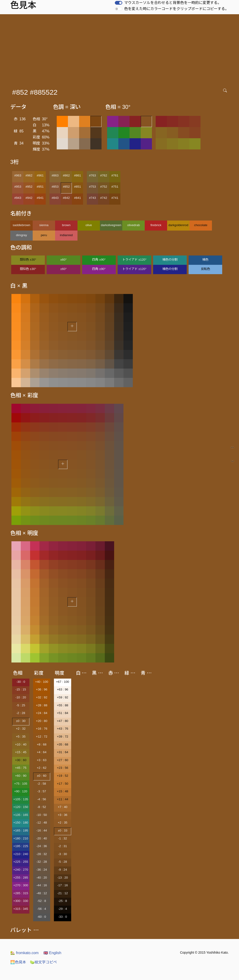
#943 (18, 198)
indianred (66, 235)
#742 (104, 198)
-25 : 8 (63, 901)
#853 (55, 187)
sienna (44, 225)
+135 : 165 (21, 815)
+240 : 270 (21, 870)
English (52, 953)
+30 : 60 (21, 760)
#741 (115, 198)
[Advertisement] (120, 49)
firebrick (156, 225)
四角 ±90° (99, 260)
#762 (104, 175)
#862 (66, 175)
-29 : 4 (63, 909)
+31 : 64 (63, 752)
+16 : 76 (42, 729)
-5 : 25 (21, 705)
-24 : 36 (42, 846)
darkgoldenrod (178, 225)
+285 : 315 (21, 893)
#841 (77, 198)
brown (66, 225)
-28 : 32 (42, 854)
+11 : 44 (63, 799)
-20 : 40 (42, 838)
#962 (29, 175)
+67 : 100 (63, 682)
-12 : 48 (42, 823)
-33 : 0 (63, 917)
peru (44, 235)
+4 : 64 (42, 752)
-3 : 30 (63, 854)
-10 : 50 (42, 815)
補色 (205, 260)
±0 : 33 (63, 830)
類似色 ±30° (28, 260)
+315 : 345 (21, 909)
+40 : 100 (42, 682)
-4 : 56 (42, 799)
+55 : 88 (63, 705)
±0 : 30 (21, 721)
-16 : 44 (42, 830)
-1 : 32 (63, 838)
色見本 (18, 962)
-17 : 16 (62, 885)
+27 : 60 (63, 760)
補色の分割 (170, 260)
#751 (115, 187)
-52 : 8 (42, 901)
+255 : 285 (21, 878)
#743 (92, 198)
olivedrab (134, 225)
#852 (66, 187)
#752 (104, 187)
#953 (18, 187)
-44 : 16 (42, 885)
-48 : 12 (42, 893)
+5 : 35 (21, 737)
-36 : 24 (42, 870)
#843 (55, 198)
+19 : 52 (63, 776)
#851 (77, 187)
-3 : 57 (42, 791)
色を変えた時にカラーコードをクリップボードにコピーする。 (176, 9)
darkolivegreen (111, 225)
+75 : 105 (21, 784)
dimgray (21, 235)
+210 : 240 (21, 854)
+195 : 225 (21, 846)
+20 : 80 (42, 721)
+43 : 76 (63, 729)
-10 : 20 (21, 697)
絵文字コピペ (43, 962)
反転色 (206, 269)
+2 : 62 (42, 768)
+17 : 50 (63, 784)
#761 (115, 175)
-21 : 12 (62, 893)
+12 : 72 (42, 737)
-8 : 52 (42, 807)
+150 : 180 (21, 823)
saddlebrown (21, 225)
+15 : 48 (63, 791)
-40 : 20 (42, 878)
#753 (92, 187)
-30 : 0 (21, 682)
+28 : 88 (42, 705)
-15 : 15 (21, 689)
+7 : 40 (62, 807)
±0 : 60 (42, 776)
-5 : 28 (63, 862)
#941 (40, 198)
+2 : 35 (62, 823)
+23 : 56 (63, 768)
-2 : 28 (21, 713)
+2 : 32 (21, 729)
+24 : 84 (42, 713)
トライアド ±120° (134, 260)
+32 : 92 (42, 697)
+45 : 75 (21, 768)
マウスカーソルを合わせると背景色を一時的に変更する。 (173, 3)
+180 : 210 (21, 838)
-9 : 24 (63, 870)
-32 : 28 (42, 862)
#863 (55, 175)
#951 (40, 187)
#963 (18, 175)
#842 (66, 198)
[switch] (119, 3)
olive (89, 225)
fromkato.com (24, 953)
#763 (92, 175)
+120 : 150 (21, 807)
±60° (63, 260)
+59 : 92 (63, 697)
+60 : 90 (21, 776)
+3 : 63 (42, 760)
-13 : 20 (62, 878)
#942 (29, 198)
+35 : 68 (63, 744)
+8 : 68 (42, 744)
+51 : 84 (63, 713)
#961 (40, 175)
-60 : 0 (42, 917)
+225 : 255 (21, 862)
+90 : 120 (21, 791)
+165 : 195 (21, 830)
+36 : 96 (42, 689)
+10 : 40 (21, 744)
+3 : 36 (62, 815)
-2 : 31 (63, 846)
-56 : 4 (42, 909)
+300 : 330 (21, 901)
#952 (29, 187)
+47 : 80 (63, 721)
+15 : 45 (21, 752)
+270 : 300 (21, 885)
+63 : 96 (63, 689)
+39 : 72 (63, 737)
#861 (77, 175)
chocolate (201, 225)
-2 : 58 (42, 784)
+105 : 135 (21, 799)
